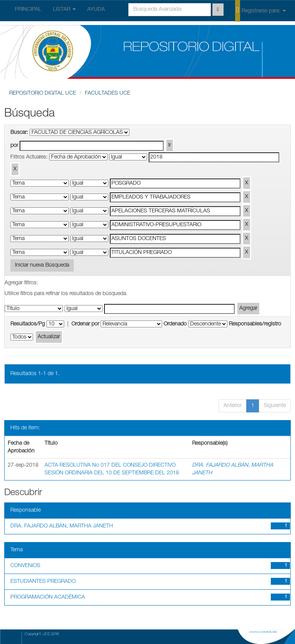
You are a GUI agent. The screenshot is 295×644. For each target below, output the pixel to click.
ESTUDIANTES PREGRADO (43, 582)
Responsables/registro (255, 324)
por (14, 146)
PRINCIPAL (28, 10)
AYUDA (96, 10)
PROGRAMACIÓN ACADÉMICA (48, 597)
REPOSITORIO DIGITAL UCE (43, 93)
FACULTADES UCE (108, 93)
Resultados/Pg (28, 324)
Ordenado (175, 324)
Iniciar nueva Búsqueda (42, 265)
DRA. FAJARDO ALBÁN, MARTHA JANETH (62, 526)
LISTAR (64, 10)
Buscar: (19, 133)
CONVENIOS (25, 566)
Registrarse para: (260, 10)
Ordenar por (85, 324)
